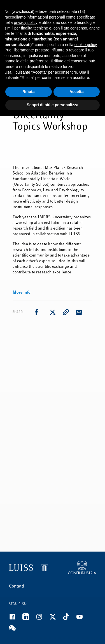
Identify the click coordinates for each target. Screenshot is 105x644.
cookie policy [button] (86, 45)
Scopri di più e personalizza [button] (52, 105)
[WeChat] (16, 630)
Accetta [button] (77, 92)
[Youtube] (83, 619)
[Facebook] (16, 619)
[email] (79, 312)
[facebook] (36, 312)
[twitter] (53, 312)
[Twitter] (56, 619)
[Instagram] (43, 619)
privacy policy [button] (25, 22)
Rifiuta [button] (29, 92)
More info (22, 293)
